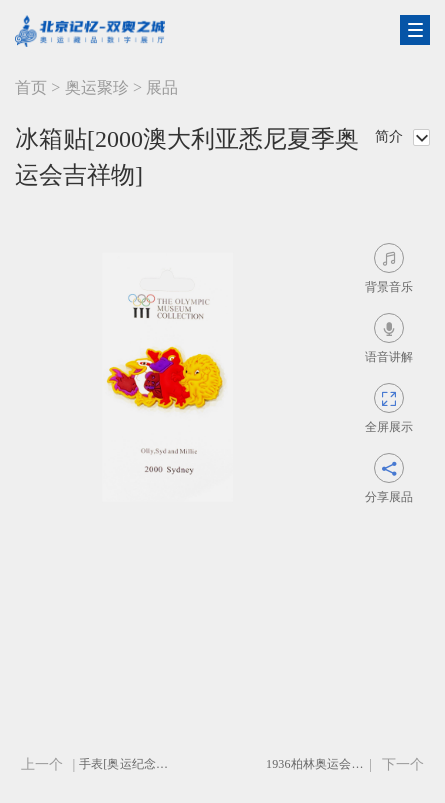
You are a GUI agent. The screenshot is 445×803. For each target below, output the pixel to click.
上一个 (42, 764)
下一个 (403, 764)
